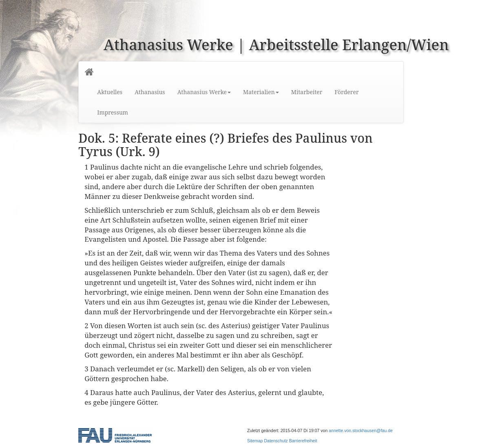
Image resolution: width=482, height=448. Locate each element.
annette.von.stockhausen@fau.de (361, 430)
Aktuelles (110, 92)
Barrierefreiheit (303, 441)
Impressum (113, 112)
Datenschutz (276, 441)
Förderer (346, 92)
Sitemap (255, 441)
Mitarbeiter (307, 92)
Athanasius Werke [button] (204, 92)
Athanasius (150, 92)
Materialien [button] (261, 92)
